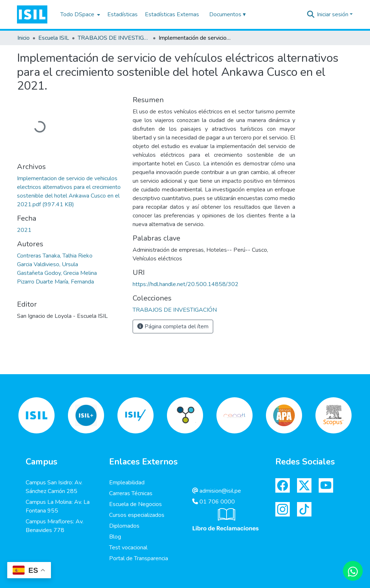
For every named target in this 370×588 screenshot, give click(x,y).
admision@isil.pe (217, 491)
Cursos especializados (137, 515)
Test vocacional (128, 548)
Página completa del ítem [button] (173, 327)
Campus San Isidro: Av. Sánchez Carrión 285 (54, 487)
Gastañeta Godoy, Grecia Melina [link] (57, 273)
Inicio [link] (23, 38)
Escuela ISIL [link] (54, 38)
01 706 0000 (214, 502)
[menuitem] (79, 14)
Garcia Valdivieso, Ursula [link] (48, 264)
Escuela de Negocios (135, 504)
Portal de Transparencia (139, 558)
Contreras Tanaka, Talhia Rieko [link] (55, 256)
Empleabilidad (127, 483)
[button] (32, 14)
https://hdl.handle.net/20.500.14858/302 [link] (186, 284)
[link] (175, 310)
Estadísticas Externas (172, 14)
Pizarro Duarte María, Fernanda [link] (55, 282)
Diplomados (124, 526)
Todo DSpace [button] (77, 14)
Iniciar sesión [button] (333, 14)
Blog (115, 537)
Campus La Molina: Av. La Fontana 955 (58, 506)
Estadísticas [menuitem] (122, 14)
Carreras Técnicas (131, 493)
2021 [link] (24, 230)
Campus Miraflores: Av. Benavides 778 (55, 526)
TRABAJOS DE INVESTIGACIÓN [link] (114, 38)
